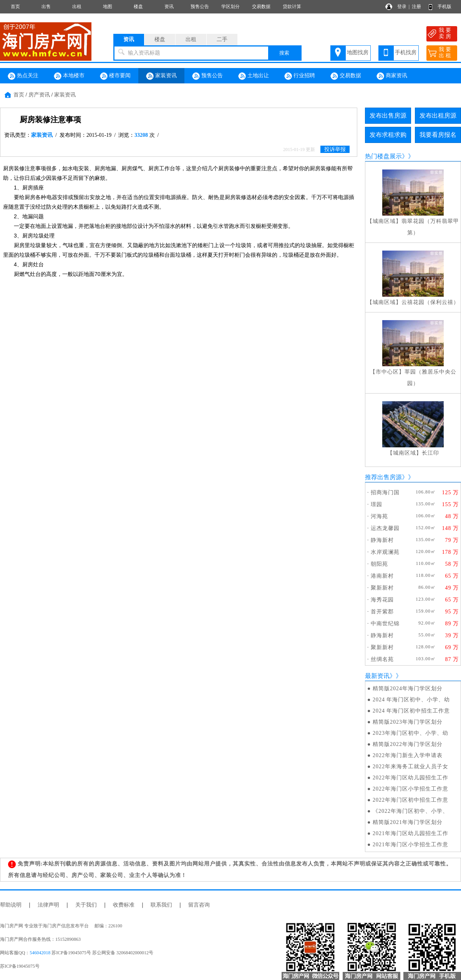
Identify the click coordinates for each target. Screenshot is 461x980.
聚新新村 (382, 588)
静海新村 (382, 540)
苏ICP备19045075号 (20, 966)
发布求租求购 (388, 135)
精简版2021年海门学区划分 (408, 822)
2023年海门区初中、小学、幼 (410, 733)
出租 (77, 7)
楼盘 (138, 7)
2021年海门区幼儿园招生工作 (410, 833)
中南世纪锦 (385, 624)
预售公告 (200, 7)
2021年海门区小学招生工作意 (410, 845)
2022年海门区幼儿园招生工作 (410, 778)
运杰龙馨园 (385, 528)
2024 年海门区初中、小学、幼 (411, 700)
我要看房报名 (438, 135)
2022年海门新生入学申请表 (408, 755)
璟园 (376, 504)
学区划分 (230, 7)
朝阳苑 (379, 564)
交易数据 (261, 7)
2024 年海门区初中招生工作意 (411, 711)
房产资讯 (39, 95)
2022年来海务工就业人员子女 (410, 767)
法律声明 (48, 905)
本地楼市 (69, 76)
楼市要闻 (115, 76)
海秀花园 (382, 600)
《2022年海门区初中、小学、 (410, 811)
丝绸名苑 (382, 659)
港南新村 (382, 576)
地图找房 (358, 52)
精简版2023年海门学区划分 (408, 722)
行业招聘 (300, 76)
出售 (46, 7)
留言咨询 (199, 905)
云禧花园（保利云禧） (430, 302)
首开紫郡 (382, 612)
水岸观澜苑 (385, 552)
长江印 (430, 453)
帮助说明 (11, 905)
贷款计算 (292, 7)
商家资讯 (392, 76)
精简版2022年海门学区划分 (408, 744)
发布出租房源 (438, 115)
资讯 (169, 7)
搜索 (284, 53)
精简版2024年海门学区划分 (408, 688)
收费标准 (124, 905)
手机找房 (406, 52)
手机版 (444, 7)
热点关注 (23, 76)
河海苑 (379, 516)
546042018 (40, 953)
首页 (15, 7)
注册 (416, 7)
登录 (402, 7)
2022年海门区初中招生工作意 (410, 800)
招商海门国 (385, 492)
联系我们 (161, 905)
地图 (108, 7)
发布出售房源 (388, 115)
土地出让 (254, 76)
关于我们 (86, 905)
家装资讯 (161, 76)
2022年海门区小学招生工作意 (410, 789)
